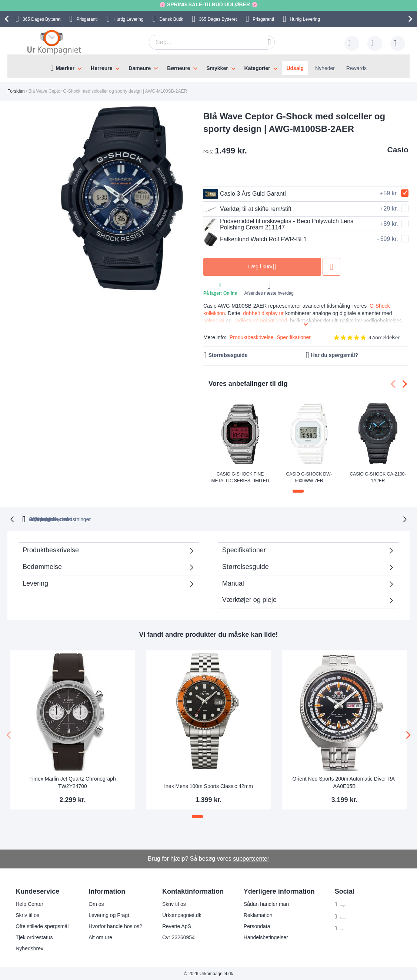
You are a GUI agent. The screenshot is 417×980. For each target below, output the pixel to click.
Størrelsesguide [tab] (246, 566)
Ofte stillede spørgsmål (42, 926)
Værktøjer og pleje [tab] (249, 599)
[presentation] (8, 19)
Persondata (257, 926)
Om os (96, 903)
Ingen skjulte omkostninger (246, 519)
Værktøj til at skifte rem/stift (247, 209)
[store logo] (54, 42)
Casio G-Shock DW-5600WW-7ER (309, 477)
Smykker (217, 68)
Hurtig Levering (128, 19)
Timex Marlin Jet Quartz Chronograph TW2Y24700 (73, 782)
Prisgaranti (87, 19)
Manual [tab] (233, 583)
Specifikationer (294, 337)
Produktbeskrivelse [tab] (51, 549)
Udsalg (295, 68)
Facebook (352, 916)
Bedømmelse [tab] (42, 566)
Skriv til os (27, 914)
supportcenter (251, 858)
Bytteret (41, 19)
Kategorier (257, 68)
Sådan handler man (266, 903)
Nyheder (325, 68)
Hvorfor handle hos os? (115, 926)
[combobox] (212, 42)
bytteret (121, 519)
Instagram (352, 904)
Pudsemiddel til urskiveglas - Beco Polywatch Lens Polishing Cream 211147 (278, 224)
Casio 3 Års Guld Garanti (245, 194)
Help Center (29, 903)
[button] (298, 491)
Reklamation (258, 914)
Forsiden (16, 91)
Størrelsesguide (228, 355)
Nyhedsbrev (29, 948)
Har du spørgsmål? (335, 355)
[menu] (208, 66)
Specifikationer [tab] (244, 549)
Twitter (348, 928)
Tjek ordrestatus (34, 937)
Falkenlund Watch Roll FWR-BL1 (255, 239)
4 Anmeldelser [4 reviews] (384, 337)
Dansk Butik (171, 19)
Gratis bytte (179, 519)
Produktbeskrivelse (251, 337)
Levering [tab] (35, 583)
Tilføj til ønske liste (331, 267)
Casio (398, 150)
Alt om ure (100, 937)
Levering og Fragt (109, 914)
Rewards (356, 68)
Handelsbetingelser (266, 937)
